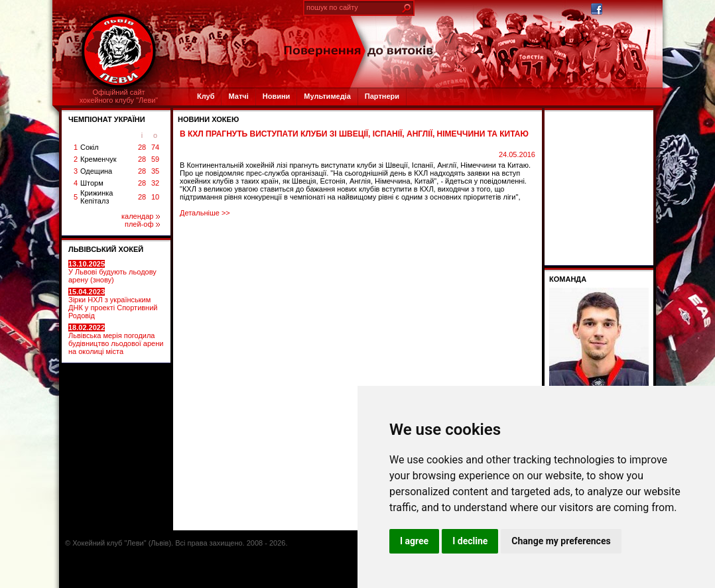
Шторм (92, 183)
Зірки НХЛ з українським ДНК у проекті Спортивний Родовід (113, 304)
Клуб (206, 96)
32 (155, 183)
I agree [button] (414, 541)
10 (155, 197)
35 (155, 171)
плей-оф (142, 224)
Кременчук (98, 159)
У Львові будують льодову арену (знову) (112, 272)
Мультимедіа (327, 96)
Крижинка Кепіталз (97, 197)
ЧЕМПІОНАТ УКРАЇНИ (107, 119)
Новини (277, 96)
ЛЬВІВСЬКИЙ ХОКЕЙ (106, 249)
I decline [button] (470, 541)
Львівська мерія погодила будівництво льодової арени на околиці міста (116, 339)
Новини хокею (208, 119)
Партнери (382, 96)
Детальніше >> (205, 213)
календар (141, 216)
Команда (568, 279)
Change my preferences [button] (561, 541)
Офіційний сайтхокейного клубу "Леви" (119, 96)
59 (155, 159)
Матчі (238, 96)
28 (142, 147)
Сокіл (90, 147)
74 (155, 147)
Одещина (96, 171)
